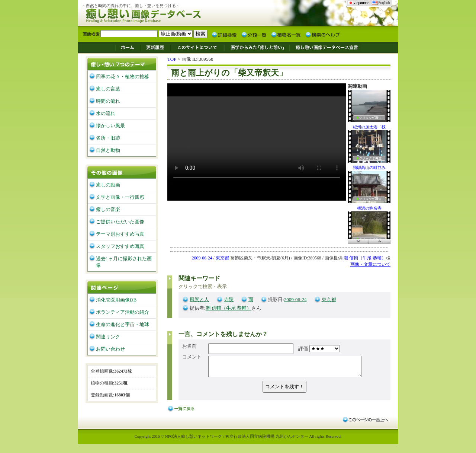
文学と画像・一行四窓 (120, 197)
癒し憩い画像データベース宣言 (325, 47)
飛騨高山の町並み (369, 150)
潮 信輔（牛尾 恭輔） (365, 258)
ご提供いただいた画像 (120, 222)
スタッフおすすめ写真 (120, 246)
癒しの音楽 (108, 209)
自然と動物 (108, 150)
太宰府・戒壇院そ (369, 231)
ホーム (128, 47)
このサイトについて (197, 47)
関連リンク (108, 337)
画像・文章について (370, 264)
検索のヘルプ (322, 34)
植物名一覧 (286, 34)
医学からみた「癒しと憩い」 (257, 47)
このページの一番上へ (365, 423)
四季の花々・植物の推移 (123, 76)
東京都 (222, 258)
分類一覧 (254, 34)
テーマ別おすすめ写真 (120, 234)
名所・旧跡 (108, 138)
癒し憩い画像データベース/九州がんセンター (162, 14)
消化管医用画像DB (116, 300)
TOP (172, 59)
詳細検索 (224, 34)
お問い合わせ (110, 349)
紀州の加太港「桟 (369, 109)
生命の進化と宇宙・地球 (123, 324)
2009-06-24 (202, 258)
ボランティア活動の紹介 (123, 312)
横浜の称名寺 (369, 191)
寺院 (229, 299)
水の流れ (106, 113)
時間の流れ (108, 101)
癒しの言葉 (108, 89)
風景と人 (199, 299)
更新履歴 (155, 47)
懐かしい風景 (110, 126)
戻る (182, 412)
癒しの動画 (108, 185)
